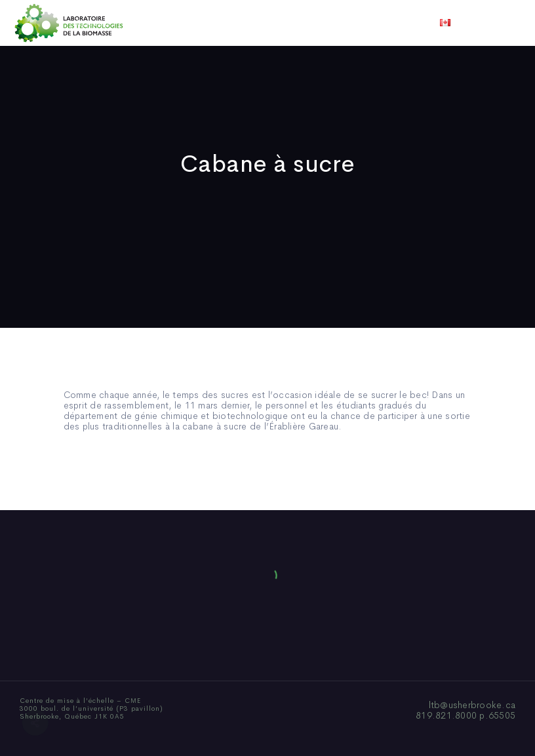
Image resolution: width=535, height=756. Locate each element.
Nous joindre (430, 23)
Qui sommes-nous (165, 23)
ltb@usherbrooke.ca (472, 705)
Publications (249, 23)
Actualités (316, 23)
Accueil (92, 23)
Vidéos (370, 23)
